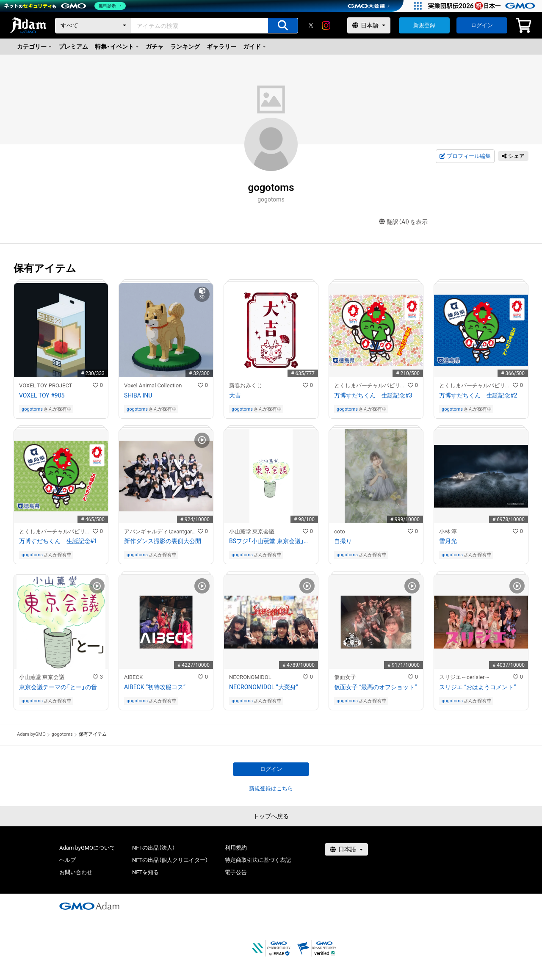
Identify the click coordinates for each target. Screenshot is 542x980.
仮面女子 (345, 677)
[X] (311, 25)
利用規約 (236, 848)
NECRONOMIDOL (250, 677)
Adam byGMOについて (87, 848)
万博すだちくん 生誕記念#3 (373, 395)
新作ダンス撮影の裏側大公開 (163, 541)
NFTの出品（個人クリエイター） (170, 860)
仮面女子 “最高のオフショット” (375, 687)
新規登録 (424, 25)
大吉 (235, 395)
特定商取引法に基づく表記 (258, 860)
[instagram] (326, 25)
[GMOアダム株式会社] (89, 906)
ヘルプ (68, 860)
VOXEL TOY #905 (42, 395)
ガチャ (155, 47)
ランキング (185, 47)
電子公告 (236, 872)
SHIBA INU (138, 395)
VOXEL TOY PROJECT (46, 385)
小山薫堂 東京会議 (252, 531)
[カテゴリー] (93, 26)
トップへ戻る (271, 816)
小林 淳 (448, 531)
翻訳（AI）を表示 (403, 222)
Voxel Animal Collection (153, 385)
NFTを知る (145, 872)
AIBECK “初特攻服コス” (155, 687)
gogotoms (32, 409)
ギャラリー (221, 47)
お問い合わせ (76, 872)
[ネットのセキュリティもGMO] (65, 6)
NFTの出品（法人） (153, 848)
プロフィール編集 (465, 156)
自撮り (343, 541)
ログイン (482, 25)
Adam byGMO (31, 734)
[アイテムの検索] (283, 26)
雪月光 (448, 541)
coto (340, 531)
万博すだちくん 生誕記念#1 (58, 541)
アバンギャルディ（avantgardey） (161, 531)
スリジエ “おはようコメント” (477, 687)
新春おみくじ (246, 385)
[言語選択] (369, 25)
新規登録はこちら (271, 788)
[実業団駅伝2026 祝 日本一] (483, 6)
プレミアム (73, 47)
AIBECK (133, 677)
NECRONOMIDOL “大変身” (264, 687)
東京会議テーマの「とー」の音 (58, 687)
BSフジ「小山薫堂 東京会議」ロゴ (271, 541)
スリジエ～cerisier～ (465, 677)
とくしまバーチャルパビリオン (371, 385)
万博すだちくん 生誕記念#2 (478, 395)
